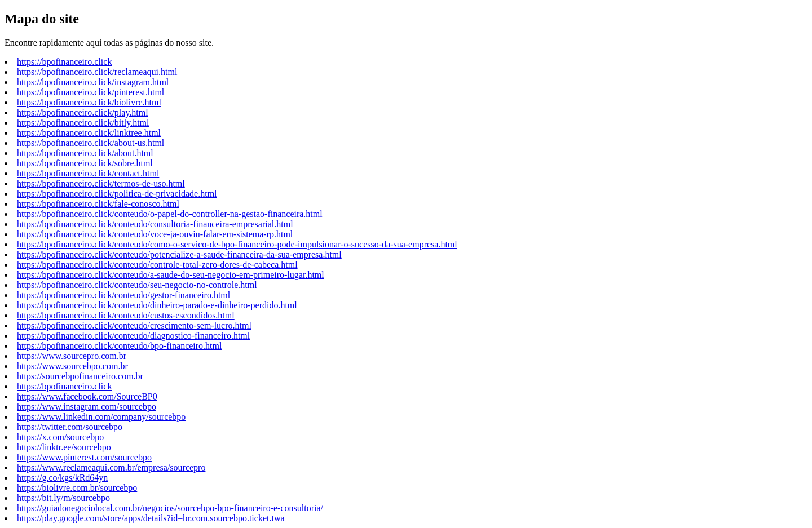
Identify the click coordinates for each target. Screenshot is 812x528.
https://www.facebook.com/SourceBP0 (87, 396)
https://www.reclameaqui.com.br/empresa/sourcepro (111, 467)
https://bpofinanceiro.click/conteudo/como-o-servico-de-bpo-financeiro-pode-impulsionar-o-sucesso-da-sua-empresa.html (237, 244)
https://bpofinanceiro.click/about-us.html (91, 143)
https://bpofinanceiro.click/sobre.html (85, 163)
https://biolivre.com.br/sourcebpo (77, 488)
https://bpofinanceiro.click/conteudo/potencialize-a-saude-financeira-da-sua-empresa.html (179, 254)
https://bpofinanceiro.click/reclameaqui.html (97, 72)
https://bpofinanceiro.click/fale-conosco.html (98, 204)
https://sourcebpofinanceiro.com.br (80, 376)
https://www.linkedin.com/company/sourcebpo (101, 417)
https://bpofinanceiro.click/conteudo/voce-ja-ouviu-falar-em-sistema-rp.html (155, 234)
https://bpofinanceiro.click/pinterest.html (91, 92)
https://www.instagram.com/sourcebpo (87, 407)
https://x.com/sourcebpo (60, 437)
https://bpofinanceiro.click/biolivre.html (89, 102)
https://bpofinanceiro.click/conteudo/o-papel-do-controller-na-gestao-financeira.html (170, 214)
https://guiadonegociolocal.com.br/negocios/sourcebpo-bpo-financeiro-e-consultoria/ (170, 508)
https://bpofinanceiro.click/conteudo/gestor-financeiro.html (123, 295)
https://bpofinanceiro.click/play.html (83, 112)
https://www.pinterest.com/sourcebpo (84, 457)
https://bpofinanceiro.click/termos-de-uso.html (101, 183)
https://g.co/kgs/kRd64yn (62, 478)
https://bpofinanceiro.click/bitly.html (83, 123)
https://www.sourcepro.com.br (72, 356)
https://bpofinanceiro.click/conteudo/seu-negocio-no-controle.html (137, 285)
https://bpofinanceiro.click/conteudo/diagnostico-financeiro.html (133, 336)
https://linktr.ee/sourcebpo (64, 447)
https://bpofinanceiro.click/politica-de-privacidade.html (117, 194)
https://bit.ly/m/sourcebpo (63, 498)
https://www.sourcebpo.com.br (72, 366)
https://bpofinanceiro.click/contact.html (88, 173)
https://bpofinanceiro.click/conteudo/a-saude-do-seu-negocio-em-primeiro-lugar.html (171, 275)
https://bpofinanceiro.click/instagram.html (93, 82)
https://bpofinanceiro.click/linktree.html (89, 133)
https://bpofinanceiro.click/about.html (85, 153)
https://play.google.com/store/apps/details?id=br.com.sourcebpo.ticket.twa (151, 518)
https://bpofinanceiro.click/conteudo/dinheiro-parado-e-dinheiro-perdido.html (157, 305)
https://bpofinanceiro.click (64, 62)
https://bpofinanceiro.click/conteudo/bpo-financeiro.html (119, 346)
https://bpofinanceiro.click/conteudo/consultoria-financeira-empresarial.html (155, 224)
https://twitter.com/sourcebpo (70, 427)
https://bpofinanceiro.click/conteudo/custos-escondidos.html (126, 315)
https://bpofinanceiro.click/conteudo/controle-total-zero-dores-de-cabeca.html (157, 265)
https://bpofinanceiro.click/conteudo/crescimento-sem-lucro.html (134, 325)
